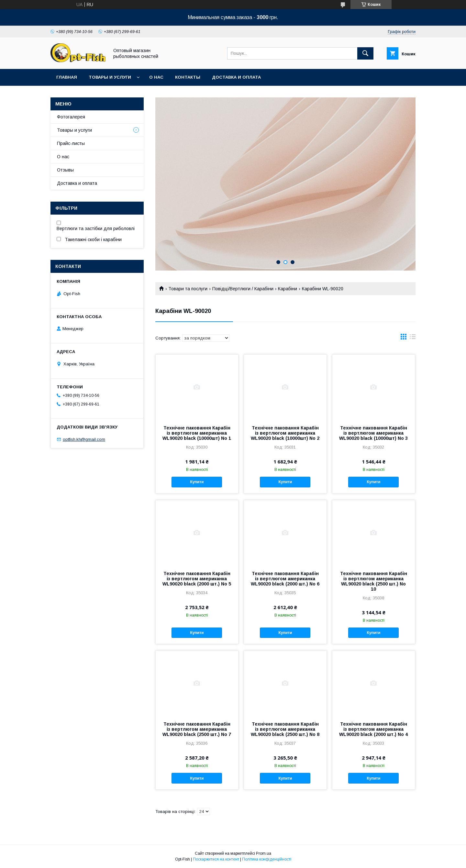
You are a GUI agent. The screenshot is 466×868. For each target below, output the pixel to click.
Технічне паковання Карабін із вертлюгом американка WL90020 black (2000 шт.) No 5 (197, 579)
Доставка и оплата (236, 77)
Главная (67, 77)
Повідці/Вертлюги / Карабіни (243, 289)
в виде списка (413, 338)
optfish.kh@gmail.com (84, 439)
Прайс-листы (71, 143)
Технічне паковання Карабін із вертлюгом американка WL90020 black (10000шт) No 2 (285, 433)
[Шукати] (365, 53)
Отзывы (65, 170)
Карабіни (288, 289)
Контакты (188, 77)
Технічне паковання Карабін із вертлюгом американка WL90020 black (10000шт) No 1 (197, 433)
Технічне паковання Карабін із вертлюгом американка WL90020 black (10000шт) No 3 (373, 433)
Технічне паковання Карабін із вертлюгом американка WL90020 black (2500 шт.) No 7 (197, 729)
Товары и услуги (110, 77)
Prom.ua (264, 853)
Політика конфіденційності (267, 859)
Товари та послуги (188, 289)
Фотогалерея (71, 117)
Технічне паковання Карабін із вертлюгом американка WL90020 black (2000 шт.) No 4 (373, 729)
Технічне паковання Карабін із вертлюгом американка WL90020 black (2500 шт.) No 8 (285, 729)
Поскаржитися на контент (216, 859)
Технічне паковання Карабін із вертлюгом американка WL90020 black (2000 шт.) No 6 (285, 579)
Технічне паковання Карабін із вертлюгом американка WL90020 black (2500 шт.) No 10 (374, 581)
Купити (197, 482)
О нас (156, 77)
